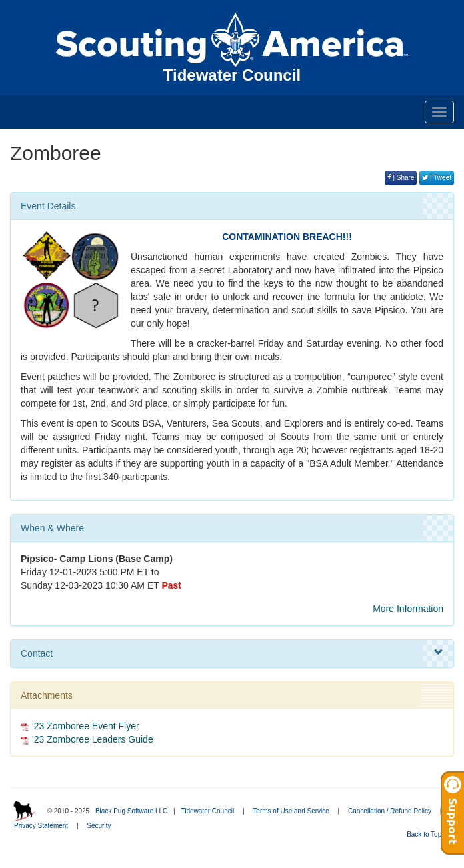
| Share (401, 178)
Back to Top (428, 834)
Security (99, 826)
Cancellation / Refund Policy (390, 811)
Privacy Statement (41, 826)
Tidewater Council (207, 811)
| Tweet (437, 178)
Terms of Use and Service (291, 811)
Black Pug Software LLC (131, 811)
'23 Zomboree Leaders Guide (93, 739)
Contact (232, 653)
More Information (408, 609)
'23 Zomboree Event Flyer (86, 726)
